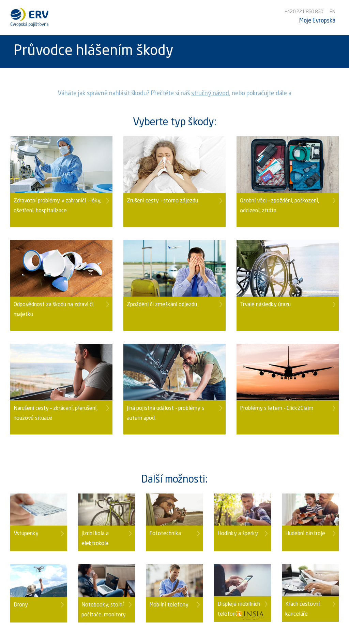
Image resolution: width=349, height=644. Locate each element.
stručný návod (210, 94)
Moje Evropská (317, 21)
